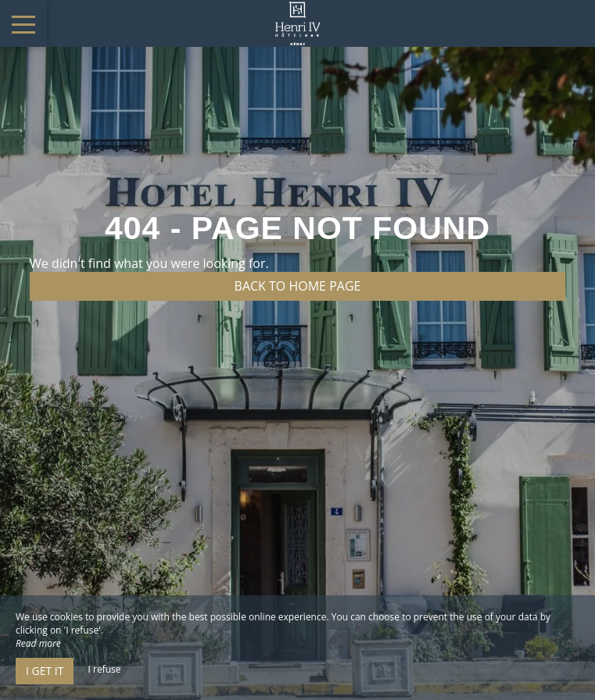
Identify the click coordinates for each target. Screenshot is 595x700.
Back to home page (298, 286)
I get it (45, 671)
